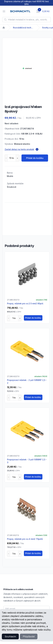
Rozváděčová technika (24, 28)
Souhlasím (10, 636)
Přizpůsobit (29, 636)
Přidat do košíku (35, 158)
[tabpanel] (27, 68)
